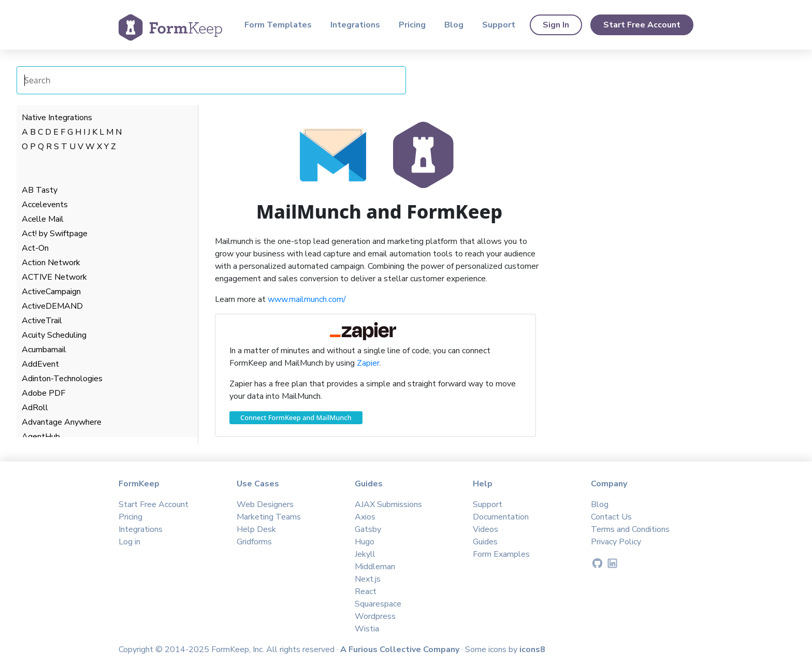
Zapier (368, 363)
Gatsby (368, 529)
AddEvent (40, 364)
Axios (365, 517)
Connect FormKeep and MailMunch (296, 417)
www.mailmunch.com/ (307, 299)
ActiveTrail (42, 321)
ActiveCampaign (51, 292)
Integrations (355, 25)
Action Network (51, 263)
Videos (485, 529)
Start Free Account (642, 25)
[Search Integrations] (211, 80)
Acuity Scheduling (54, 335)
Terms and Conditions (630, 529)
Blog (454, 25)
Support (499, 25)
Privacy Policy (616, 542)
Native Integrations (57, 118)
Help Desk (256, 529)
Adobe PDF (44, 393)
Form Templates (278, 25)
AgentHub (41, 437)
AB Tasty (40, 190)
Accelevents (45, 205)
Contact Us (611, 517)
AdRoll (35, 408)
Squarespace (378, 604)
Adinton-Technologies (62, 379)
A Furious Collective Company (401, 649)
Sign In (556, 25)
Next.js (368, 579)
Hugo (365, 542)
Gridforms (254, 542)
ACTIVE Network (54, 277)
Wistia (367, 629)
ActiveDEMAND (52, 306)
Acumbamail (44, 350)
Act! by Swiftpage (55, 234)
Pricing (412, 25)
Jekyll (365, 554)
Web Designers (265, 504)
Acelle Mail (43, 219)
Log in (129, 542)
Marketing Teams (269, 517)
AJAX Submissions (388, 504)
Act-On (35, 248)
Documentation (501, 517)
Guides (485, 542)
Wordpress (375, 616)
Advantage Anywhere (62, 422)
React (366, 591)
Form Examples (501, 554)
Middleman (375, 567)
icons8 (532, 649)
